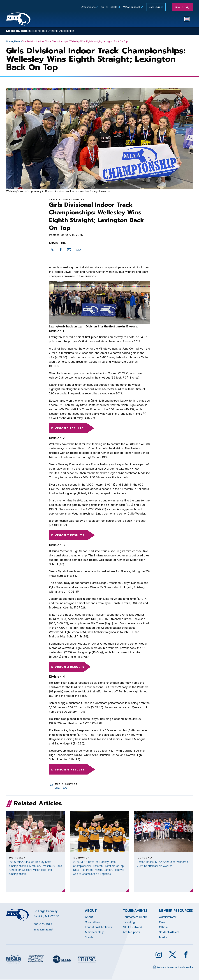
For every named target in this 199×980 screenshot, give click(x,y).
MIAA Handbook (132, 7)
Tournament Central (135, 918)
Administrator (168, 918)
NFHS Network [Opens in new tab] (133, 928)
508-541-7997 (43, 925)
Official (164, 928)
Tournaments (141, 20)
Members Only (94, 933)
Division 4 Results (70, 770)
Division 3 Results (68, 668)
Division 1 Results (70, 429)
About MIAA (60, 20)
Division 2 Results (70, 536)
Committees (117, 20)
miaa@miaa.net (43, 930)
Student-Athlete (169, 933)
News (17, 42)
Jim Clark (61, 789)
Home (9, 42)
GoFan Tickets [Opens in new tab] (109, 7)
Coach (163, 923)
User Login (155, 7)
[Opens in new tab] (52, 253)
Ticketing (129, 923)
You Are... (180, 20)
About (89, 918)
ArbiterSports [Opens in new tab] (89, 7)
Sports (161, 20)
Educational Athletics (89, 20)
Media (163, 938)
